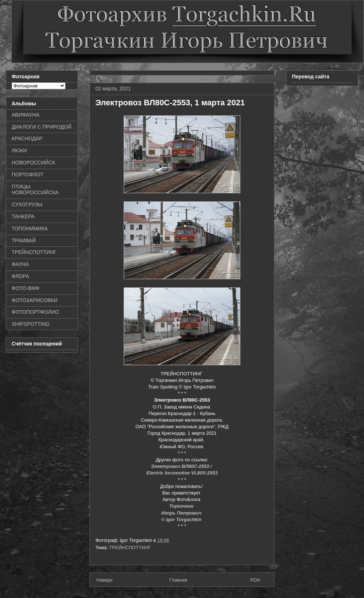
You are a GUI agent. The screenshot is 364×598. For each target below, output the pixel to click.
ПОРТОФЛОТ (27, 175)
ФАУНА (20, 264)
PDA (255, 580)
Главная (178, 580)
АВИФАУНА (25, 115)
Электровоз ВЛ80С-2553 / (182, 466)
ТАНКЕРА (23, 216)
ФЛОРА (20, 276)
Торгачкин (182, 506)
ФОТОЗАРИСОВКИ (35, 300)
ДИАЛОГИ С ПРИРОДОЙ (41, 127)
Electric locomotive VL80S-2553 (182, 473)
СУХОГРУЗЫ (27, 204)
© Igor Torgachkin (182, 519)
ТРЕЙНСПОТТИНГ (130, 548)
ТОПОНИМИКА (30, 228)
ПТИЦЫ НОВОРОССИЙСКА (35, 190)
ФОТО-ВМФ (26, 288)
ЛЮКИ (19, 151)
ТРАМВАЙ (24, 241)
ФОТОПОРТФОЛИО (35, 312)
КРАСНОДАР (27, 138)
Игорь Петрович (182, 513)
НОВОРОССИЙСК (33, 163)
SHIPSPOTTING (31, 324)
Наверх (104, 580)
